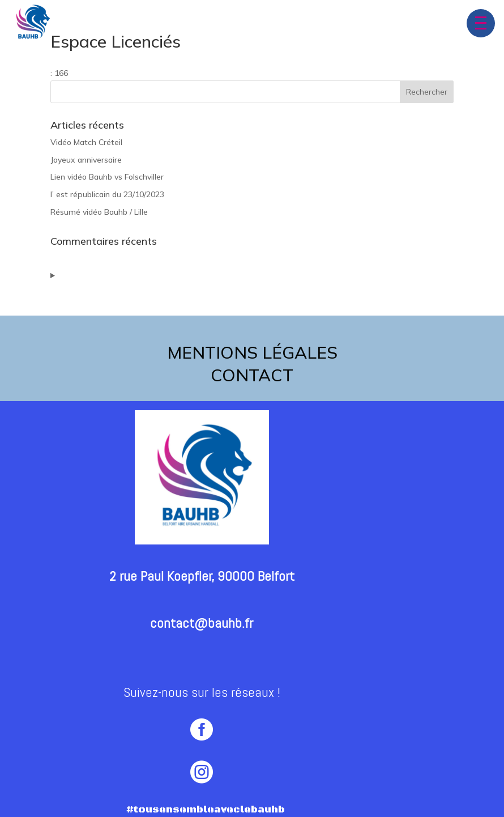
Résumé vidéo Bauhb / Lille (99, 212)
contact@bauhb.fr (202, 623)
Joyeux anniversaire (86, 160)
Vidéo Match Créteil (86, 142)
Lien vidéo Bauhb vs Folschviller (107, 177)
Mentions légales (252, 352)
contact (252, 375)
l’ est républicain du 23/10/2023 (107, 194)
